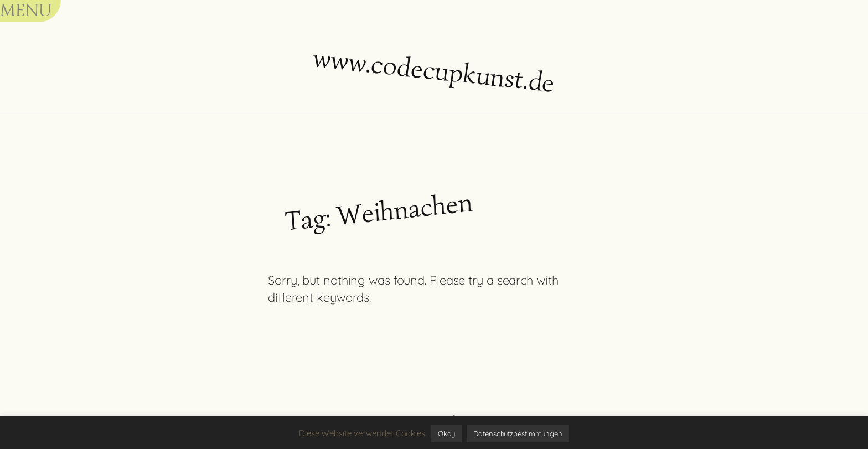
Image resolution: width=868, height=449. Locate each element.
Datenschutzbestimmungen (518, 433)
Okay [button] (447, 433)
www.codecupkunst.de (434, 70)
